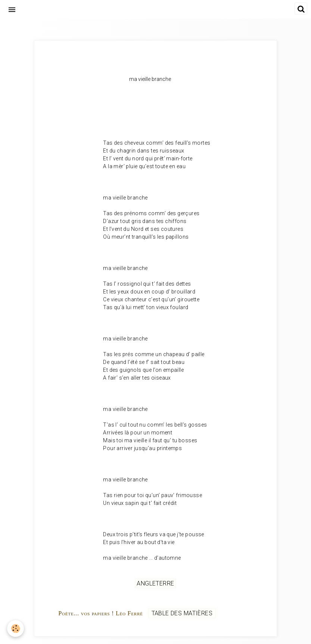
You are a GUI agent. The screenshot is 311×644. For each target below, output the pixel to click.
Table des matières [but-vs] (182, 613)
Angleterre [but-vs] (155, 583)
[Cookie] (16, 629)
